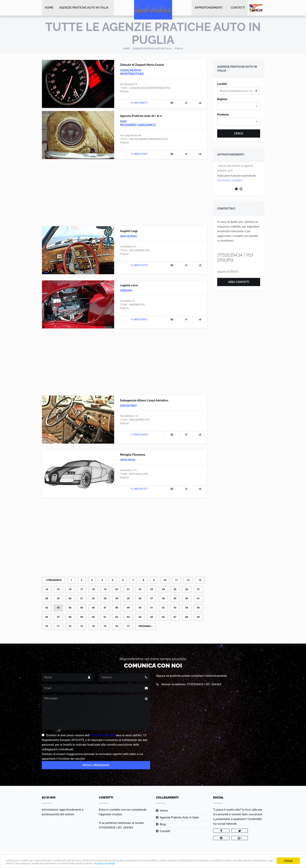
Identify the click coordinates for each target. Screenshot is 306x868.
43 (58, 608)
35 (128, 599)
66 (163, 617)
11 (177, 581)
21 (128, 590)
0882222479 (141, 265)
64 (140, 617)
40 (187, 599)
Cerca (239, 134)
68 (187, 617)
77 (128, 627)
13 (200, 581)
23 (152, 590)
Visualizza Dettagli (151, 863)
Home (49, 8)
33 (105, 599)
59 (82, 617)
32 (93, 599)
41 (198, 599)
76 (117, 627)
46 (93, 608)
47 (105, 608)
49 (128, 608)
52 (163, 608)
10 (165, 581)
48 (117, 608)
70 (47, 627)
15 (58, 590)
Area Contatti (239, 282)
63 (128, 617)
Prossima (145, 627)
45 (82, 608)
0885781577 (141, 489)
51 (152, 608)
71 (58, 627)
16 (70, 590)
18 (93, 590)
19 (105, 590)
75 (105, 627)
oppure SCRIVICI (228, 272)
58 (70, 617)
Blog (163, 825)
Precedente (53, 581)
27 (198, 590)
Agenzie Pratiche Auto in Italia (84, 8)
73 (82, 627)
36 (140, 599)
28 (47, 599)
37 (152, 599)
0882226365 (141, 435)
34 (117, 599)
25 (175, 590)
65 (152, 617)
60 (93, 617)
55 (198, 608)
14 (47, 590)
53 (175, 608)
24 (163, 590)
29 (58, 599)
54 (187, 608)
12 (188, 581)
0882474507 (141, 154)
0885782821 (141, 320)
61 (105, 617)
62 (117, 617)
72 (70, 627)
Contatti (238, 8)
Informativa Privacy (103, 736)
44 (70, 608)
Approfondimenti (209, 8)
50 (140, 608)
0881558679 (141, 103)
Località (222, 84)
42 (47, 608)
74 (93, 627)
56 (47, 617)
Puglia (179, 49)
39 (175, 599)
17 (82, 590)
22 (140, 590)
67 (175, 617)
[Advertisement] (125, 192)
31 (82, 599)
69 (198, 617)
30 (70, 599)
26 (187, 590)
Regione (222, 100)
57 (58, 617)
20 (117, 590)
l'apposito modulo (111, 815)
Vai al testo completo (230, 181)
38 (163, 599)
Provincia (223, 115)
